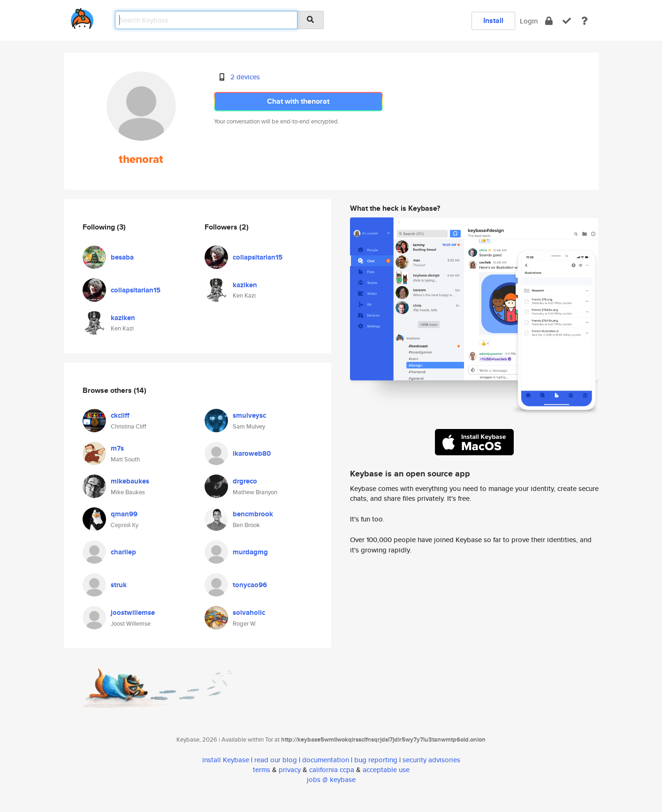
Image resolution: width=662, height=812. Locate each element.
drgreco (245, 481)
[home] (82, 17)
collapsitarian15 (136, 290)
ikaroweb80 (252, 453)
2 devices (245, 77)
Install (493, 20)
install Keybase (226, 760)
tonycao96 (250, 585)
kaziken (123, 318)
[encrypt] (549, 21)
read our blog (276, 760)
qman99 (124, 514)
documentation (326, 760)
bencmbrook (253, 514)
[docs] (585, 21)
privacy (290, 770)
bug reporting (376, 760)
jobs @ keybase (331, 779)
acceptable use (386, 770)
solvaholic (249, 613)
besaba (122, 257)
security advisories (431, 760)
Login (529, 21)
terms (262, 770)
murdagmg (250, 552)
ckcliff (120, 415)
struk (119, 585)
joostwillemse (133, 613)
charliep (123, 552)
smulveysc (249, 415)
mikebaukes (130, 481)
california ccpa (332, 770)
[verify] (567, 21)
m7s (117, 448)
